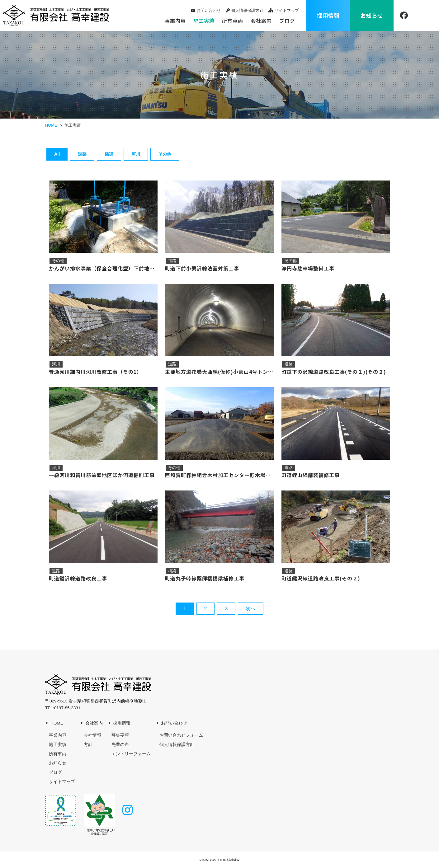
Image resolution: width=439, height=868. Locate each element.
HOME (57, 723)
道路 (82, 154)
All (57, 154)
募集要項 (120, 735)
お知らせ (372, 15)
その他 (165, 154)
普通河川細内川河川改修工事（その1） (95, 372)
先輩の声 (120, 745)
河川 (136, 154)
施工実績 (204, 21)
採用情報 (328, 15)
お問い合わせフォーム (181, 735)
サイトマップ (287, 10)
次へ (251, 609)
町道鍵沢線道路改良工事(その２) (321, 578)
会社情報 (92, 735)
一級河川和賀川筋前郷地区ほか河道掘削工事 (102, 475)
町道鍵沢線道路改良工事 (78, 578)
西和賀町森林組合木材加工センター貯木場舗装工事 (219, 475)
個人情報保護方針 (247, 10)
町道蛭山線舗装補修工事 (311, 475)
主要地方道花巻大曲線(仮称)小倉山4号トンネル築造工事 (219, 372)
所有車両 (233, 21)
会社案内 (261, 21)
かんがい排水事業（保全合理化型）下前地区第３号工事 (103, 268)
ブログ (287, 21)
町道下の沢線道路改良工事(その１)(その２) (334, 372)
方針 (88, 745)
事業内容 (175, 21)
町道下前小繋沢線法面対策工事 (202, 268)
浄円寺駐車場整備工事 (308, 268)
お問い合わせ (209, 10)
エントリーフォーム (131, 754)
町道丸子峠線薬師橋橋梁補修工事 (205, 578)
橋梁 (109, 154)
